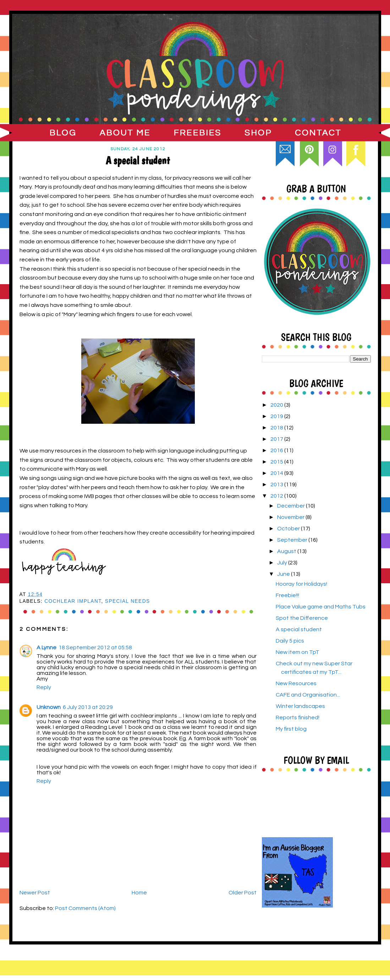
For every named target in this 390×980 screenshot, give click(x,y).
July (283, 563)
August (287, 551)
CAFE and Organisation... (308, 695)
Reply (44, 687)
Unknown (49, 707)
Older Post (243, 893)
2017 (277, 439)
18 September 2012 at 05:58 (95, 648)
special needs (128, 601)
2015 (277, 462)
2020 (277, 405)
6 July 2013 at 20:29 (88, 707)
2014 (277, 473)
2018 (277, 428)
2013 (277, 484)
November (291, 517)
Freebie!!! (287, 595)
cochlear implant (73, 601)
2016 (277, 450)
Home (139, 893)
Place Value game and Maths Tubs (321, 607)
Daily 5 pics (290, 641)
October (289, 529)
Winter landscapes (300, 706)
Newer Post (35, 893)
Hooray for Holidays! (301, 584)
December (292, 506)
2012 (277, 496)
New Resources (296, 683)
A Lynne (46, 648)
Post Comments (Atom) (85, 908)
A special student (299, 629)
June (284, 574)
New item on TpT (298, 652)
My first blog (291, 729)
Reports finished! (298, 718)
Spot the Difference (302, 618)
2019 (277, 416)
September (293, 540)
